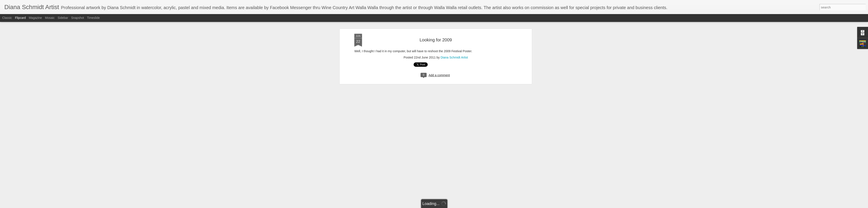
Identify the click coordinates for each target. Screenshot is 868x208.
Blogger (448, 206)
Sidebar (63, 18)
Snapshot (78, 18)
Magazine (35, 18)
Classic (7, 18)
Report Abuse (460, 206)
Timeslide (93, 18)
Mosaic (50, 18)
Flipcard (20, 18)
